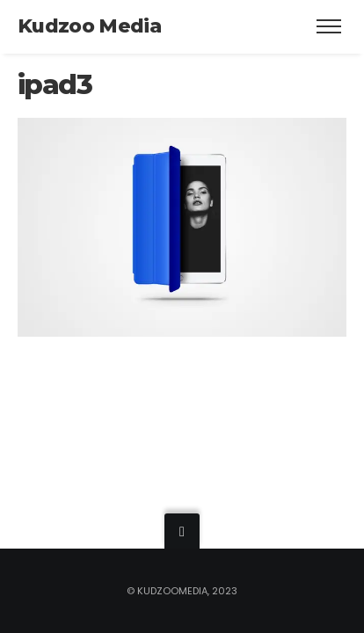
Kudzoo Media (89, 26)
